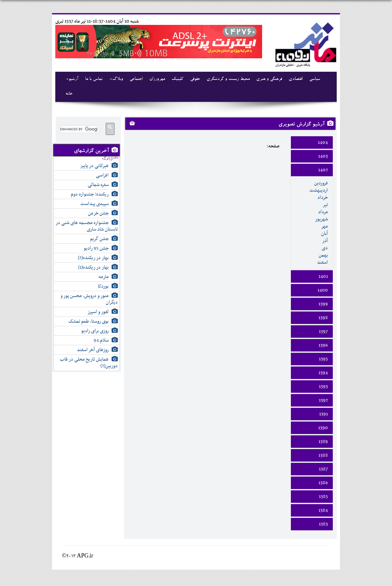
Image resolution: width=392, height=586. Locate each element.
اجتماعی (136, 79)
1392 (323, 400)
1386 (323, 483)
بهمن (323, 255)
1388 (323, 455)
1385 (323, 497)
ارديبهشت (319, 190)
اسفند (322, 262)
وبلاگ (116, 79)
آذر (325, 241)
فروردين (321, 183)
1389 (323, 442)
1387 (323, 469)
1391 (323, 414)
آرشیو (72, 79)
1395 (323, 359)
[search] (79, 129)
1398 (323, 318)
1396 (323, 345)
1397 (323, 331)
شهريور (321, 219)
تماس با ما (94, 79)
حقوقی (195, 79)
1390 (323, 428)
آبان (324, 234)
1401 (323, 276)
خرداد (323, 198)
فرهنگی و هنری (269, 79)
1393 (323, 387)
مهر (324, 226)
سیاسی (315, 79)
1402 (323, 170)
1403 (323, 156)
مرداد (323, 212)
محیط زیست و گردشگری (228, 79)
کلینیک (178, 79)
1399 (323, 304)
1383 (323, 524)
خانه (69, 94)
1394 (323, 373)
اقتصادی (296, 79)
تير (325, 205)
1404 (323, 142)
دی (325, 248)
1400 (323, 290)
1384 (323, 510)
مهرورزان (157, 79)
